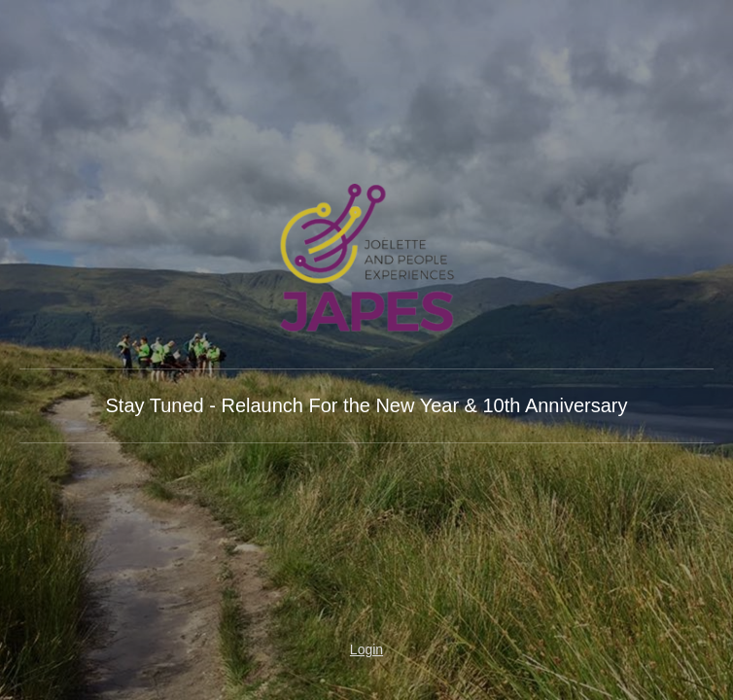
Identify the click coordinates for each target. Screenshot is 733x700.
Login (366, 649)
